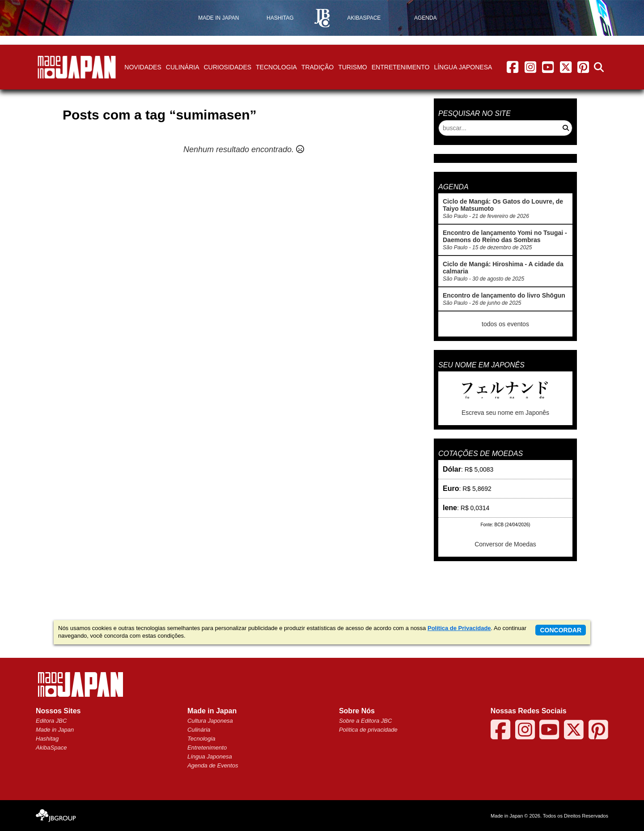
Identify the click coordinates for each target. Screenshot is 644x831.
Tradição (318, 67)
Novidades (143, 67)
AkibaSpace (51, 748)
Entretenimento (401, 67)
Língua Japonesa (463, 67)
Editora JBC (51, 721)
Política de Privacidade (459, 628)
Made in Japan (55, 730)
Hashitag (47, 739)
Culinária (183, 67)
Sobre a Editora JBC (366, 721)
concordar (561, 630)
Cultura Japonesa (210, 721)
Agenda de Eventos (213, 765)
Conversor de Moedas (505, 544)
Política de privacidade (368, 730)
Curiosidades (227, 67)
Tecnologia (276, 67)
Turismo (353, 67)
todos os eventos (505, 324)
